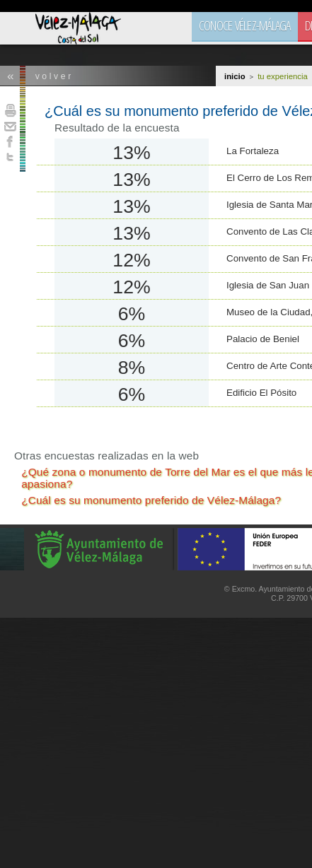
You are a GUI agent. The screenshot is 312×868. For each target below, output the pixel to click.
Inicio (235, 76)
